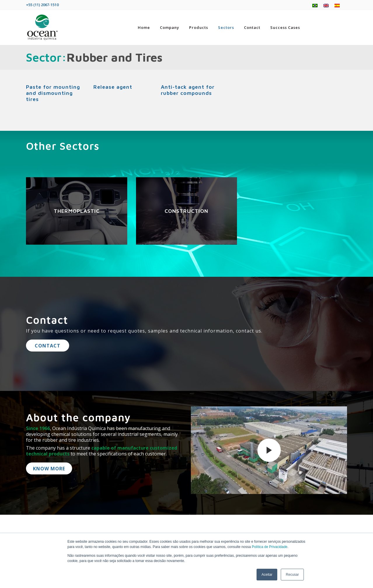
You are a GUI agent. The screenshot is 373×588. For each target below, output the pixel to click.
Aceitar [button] (267, 575)
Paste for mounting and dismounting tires (53, 93)
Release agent (113, 87)
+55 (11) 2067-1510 (42, 5)
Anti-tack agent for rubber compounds (188, 90)
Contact (48, 346)
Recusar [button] (292, 575)
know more (49, 469)
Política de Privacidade (270, 547)
